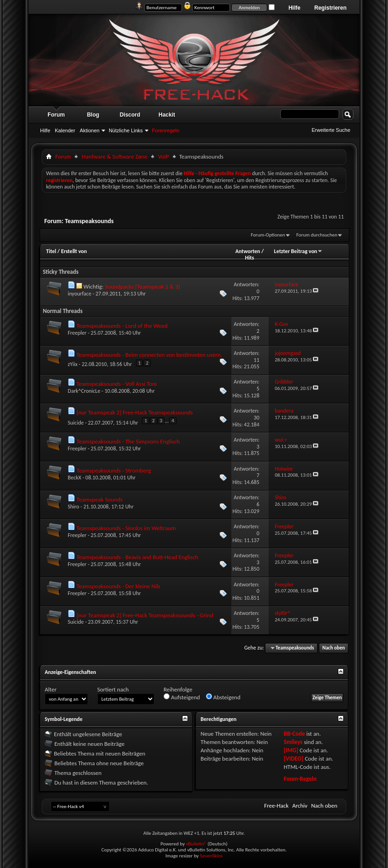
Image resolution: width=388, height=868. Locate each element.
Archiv (300, 806)
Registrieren (330, 8)
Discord (130, 115)
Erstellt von (74, 251)
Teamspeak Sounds (100, 499)
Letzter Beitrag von (299, 251)
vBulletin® (196, 844)
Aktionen (90, 130)
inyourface (79, 294)
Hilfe (294, 8)
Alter (51, 689)
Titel (51, 251)
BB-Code (294, 734)
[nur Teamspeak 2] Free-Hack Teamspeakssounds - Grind (145, 615)
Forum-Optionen (268, 235)
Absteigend (223, 697)
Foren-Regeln (300, 779)
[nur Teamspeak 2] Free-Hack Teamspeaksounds (135, 412)
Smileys (293, 742)
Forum (56, 115)
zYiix (73, 364)
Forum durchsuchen (317, 235)
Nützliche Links (126, 130)
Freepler (77, 333)
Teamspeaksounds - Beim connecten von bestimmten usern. (149, 355)
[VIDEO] (294, 759)
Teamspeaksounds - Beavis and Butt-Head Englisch (137, 557)
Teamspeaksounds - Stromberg (114, 470)
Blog (93, 115)
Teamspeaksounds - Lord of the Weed (122, 326)
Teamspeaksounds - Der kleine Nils (118, 586)
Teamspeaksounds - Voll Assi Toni (117, 384)
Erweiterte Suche (331, 130)
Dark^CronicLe (84, 391)
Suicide (76, 423)
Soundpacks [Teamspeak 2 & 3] (142, 286)
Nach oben (333, 648)
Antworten (248, 251)
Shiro (73, 507)
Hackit (167, 115)
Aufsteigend (182, 697)
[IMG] (291, 750)
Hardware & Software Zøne (115, 156)
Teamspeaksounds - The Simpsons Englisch (128, 441)
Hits (250, 258)
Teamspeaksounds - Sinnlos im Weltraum (126, 528)
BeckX (74, 478)
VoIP (164, 156)
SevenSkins (211, 856)
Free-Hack (276, 806)
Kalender (65, 130)
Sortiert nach (113, 689)
